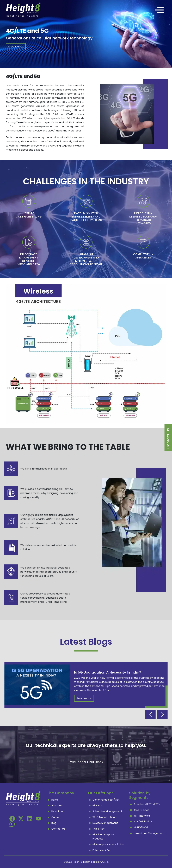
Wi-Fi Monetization (104, 817)
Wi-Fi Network (142, 816)
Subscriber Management (107, 811)
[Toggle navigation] (159, 10)
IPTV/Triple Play (143, 822)
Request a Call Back (86, 762)
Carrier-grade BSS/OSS (106, 800)
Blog (54, 823)
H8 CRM (97, 806)
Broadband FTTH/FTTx (147, 804)
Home (55, 800)
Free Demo (16, 47)
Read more (84, 698)
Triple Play (99, 829)
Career (56, 817)
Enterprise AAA (101, 850)
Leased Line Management (149, 833)
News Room (58, 811)
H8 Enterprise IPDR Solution (108, 844)
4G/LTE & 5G (141, 810)
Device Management (105, 823)
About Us (57, 806)
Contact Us (58, 829)
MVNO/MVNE (141, 827)
